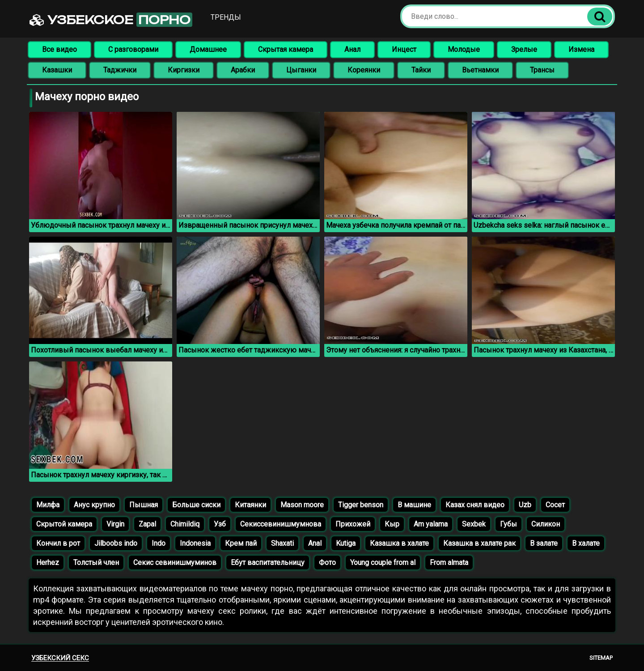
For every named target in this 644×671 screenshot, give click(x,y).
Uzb (525, 505)
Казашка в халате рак (479, 543)
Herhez (48, 563)
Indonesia (195, 543)
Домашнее (208, 49)
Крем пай (241, 543)
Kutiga (346, 543)
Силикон (546, 524)
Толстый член (96, 563)
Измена (581, 49)
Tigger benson (361, 505)
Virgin (115, 524)
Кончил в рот (58, 543)
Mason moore (302, 505)
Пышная (144, 505)
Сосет (555, 505)
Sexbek (474, 524)
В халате (586, 543)
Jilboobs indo (116, 543)
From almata (449, 563)
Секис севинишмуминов (175, 563)
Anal (315, 543)
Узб (220, 524)
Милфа (48, 505)
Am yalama (431, 524)
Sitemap (601, 658)
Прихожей (353, 524)
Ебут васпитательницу (268, 563)
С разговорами (133, 49)
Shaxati (282, 543)
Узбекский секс (60, 658)
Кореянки (364, 70)
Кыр (392, 524)
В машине (414, 505)
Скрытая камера (286, 49)
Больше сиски (196, 505)
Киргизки (184, 70)
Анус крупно (94, 505)
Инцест (404, 49)
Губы (508, 524)
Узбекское (111, 20)
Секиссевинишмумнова (281, 524)
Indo (159, 543)
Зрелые (524, 49)
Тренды (226, 17)
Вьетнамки (480, 70)
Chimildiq (185, 524)
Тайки (421, 70)
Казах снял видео (475, 505)
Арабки (243, 70)
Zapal (147, 524)
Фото (327, 563)
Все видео (59, 49)
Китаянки (250, 505)
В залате (544, 543)
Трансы (542, 70)
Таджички (120, 70)
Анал (352, 49)
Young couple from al (383, 563)
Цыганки (301, 70)
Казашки (57, 70)
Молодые (464, 49)
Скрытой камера (64, 524)
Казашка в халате (399, 543)
